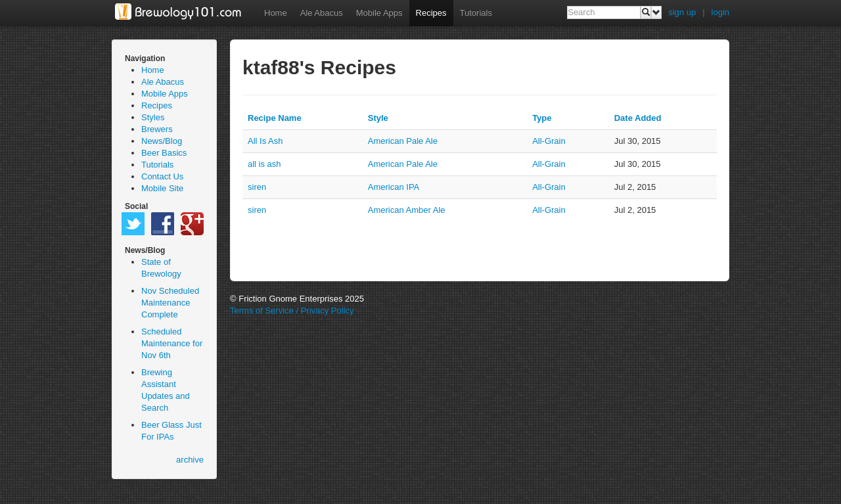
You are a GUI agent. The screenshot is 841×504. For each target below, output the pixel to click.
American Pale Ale (403, 141)
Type (542, 118)
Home (276, 13)
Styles (153, 117)
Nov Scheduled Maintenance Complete (170, 303)
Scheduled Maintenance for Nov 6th (172, 343)
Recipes (431, 13)
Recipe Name (275, 118)
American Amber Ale (407, 210)
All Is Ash (265, 141)
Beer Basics (164, 153)
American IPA (394, 187)
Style (378, 118)
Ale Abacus (322, 13)
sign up (682, 12)
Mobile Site (162, 188)
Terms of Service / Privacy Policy (292, 310)
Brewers (157, 129)
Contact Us (162, 176)
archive (190, 460)
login (720, 12)
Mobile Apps (379, 13)
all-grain (549, 141)
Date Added (638, 118)
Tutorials (476, 13)
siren (257, 187)
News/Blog (162, 141)
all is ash (264, 164)
